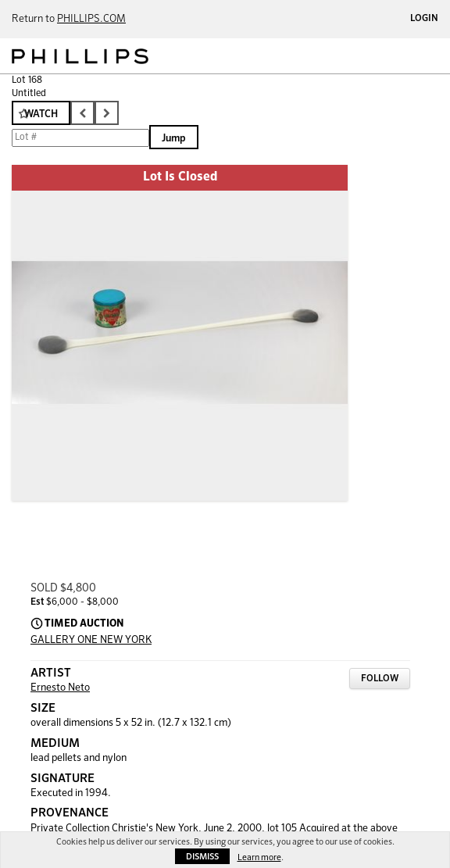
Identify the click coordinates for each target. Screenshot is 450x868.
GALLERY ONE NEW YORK (91, 640)
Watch (41, 114)
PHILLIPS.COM (91, 19)
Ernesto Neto (60, 688)
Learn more (259, 857)
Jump (174, 139)
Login (424, 19)
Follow (380, 679)
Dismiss (202, 857)
